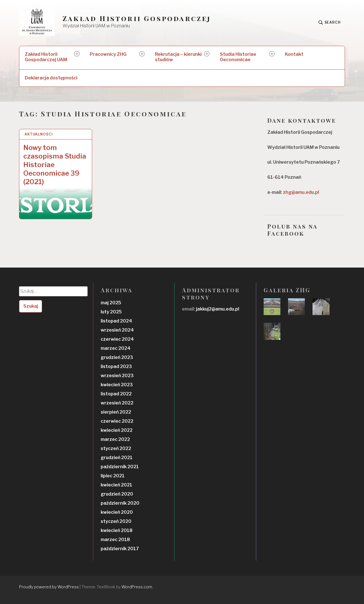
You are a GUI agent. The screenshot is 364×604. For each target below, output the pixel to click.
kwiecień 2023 (117, 385)
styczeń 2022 (116, 448)
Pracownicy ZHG (108, 54)
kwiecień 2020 (117, 512)
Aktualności (39, 134)
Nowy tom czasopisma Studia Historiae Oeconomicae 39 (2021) (55, 165)
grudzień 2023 (117, 357)
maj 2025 (111, 303)
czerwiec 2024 (117, 339)
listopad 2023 (116, 366)
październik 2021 (120, 467)
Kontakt (294, 54)
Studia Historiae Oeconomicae (238, 57)
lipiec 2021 (113, 476)
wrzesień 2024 (117, 330)
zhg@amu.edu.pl (301, 192)
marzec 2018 (115, 540)
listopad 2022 (116, 394)
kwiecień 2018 (117, 530)
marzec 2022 (115, 439)
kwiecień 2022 (117, 430)
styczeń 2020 (116, 521)
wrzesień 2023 (117, 376)
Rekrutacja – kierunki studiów (178, 57)
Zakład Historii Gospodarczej (137, 18)
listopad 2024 (116, 321)
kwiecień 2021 (116, 485)
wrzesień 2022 (117, 403)
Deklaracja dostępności (51, 78)
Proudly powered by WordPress (49, 587)
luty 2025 (111, 312)
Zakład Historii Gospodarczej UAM (46, 57)
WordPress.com (137, 587)
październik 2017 (120, 549)
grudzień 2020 (117, 494)
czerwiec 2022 (117, 421)
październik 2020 (120, 503)
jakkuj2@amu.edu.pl (217, 309)
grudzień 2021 (117, 458)
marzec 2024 (116, 348)
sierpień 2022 (116, 412)
